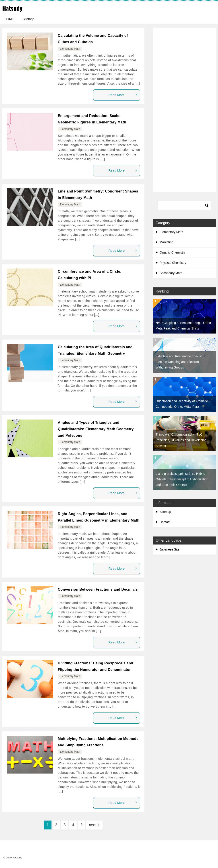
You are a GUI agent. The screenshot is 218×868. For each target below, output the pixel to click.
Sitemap (28, 19)
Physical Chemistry (173, 263)
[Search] (185, 206)
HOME (9, 19)
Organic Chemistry (173, 252)
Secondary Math (171, 273)
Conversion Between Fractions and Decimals (98, 589)
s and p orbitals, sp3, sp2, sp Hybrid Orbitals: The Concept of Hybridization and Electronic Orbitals (182, 479)
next (92, 825)
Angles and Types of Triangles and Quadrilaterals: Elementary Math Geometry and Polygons (96, 429)
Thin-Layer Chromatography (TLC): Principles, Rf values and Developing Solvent (181, 440)
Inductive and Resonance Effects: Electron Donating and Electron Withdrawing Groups (179, 362)
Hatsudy (13, 8)
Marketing (166, 242)
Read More (123, 95)
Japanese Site (170, 549)
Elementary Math (70, 49)
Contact (165, 522)
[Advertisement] (185, 111)
